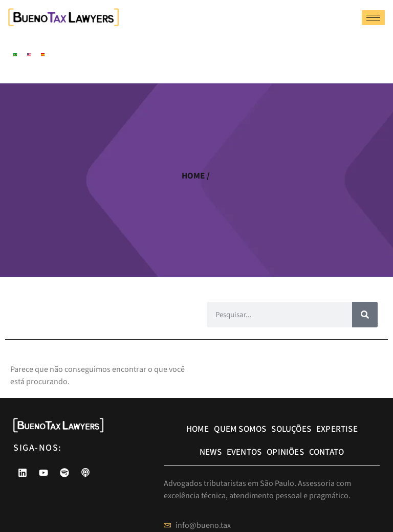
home (193, 176)
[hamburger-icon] (373, 18)
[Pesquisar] (365, 315)
